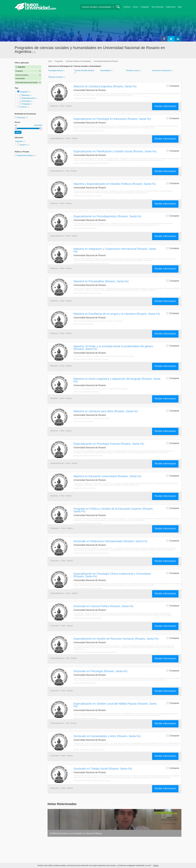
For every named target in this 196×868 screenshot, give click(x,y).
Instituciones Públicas (26, 155)
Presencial (21, 118)
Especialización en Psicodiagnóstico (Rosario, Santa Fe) (107, 216)
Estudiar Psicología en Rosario (85, 228)
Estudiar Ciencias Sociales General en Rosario (91, 163)
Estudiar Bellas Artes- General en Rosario (89, 750)
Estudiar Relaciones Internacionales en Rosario (91, 264)
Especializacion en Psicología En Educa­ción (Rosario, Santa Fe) (112, 119)
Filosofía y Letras (133, 71)
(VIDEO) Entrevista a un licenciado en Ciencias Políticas (76, 833)
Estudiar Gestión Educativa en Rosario (88, 523)
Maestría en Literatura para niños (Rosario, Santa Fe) (106, 411)
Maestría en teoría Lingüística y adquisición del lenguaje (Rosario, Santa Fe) (117, 380)
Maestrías (26, 95)
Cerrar (156, 865)
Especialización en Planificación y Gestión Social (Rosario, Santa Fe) (115, 151)
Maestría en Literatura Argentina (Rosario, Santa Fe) (105, 86)
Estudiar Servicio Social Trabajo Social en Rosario (92, 781)
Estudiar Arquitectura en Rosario (86, 718)
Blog (180, 7)
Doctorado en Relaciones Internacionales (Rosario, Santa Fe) (110, 541)
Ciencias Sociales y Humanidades (78, 61)
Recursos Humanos (56, 77)
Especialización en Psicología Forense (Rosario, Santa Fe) (109, 444)
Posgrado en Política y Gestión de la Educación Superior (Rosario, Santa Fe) (113, 510)
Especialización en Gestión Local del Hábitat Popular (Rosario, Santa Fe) (115, 705)
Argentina (19, 141)
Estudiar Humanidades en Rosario (86, 392)
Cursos (135, 7)
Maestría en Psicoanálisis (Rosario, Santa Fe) (101, 281)
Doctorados (26, 101)
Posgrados (145, 7)
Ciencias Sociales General (84, 71)
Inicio (50, 61)
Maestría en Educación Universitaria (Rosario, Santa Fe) (107, 476)
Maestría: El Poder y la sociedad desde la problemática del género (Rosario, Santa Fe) (113, 348)
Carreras (127, 7)
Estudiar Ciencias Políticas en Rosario (88, 196)
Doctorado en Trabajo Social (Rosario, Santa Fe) (103, 769)
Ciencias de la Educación (162, 71)
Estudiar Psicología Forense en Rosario (88, 456)
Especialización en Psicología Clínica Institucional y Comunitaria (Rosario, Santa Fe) (112, 575)
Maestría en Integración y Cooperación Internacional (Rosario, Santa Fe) (115, 250)
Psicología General (56, 71)
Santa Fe (23, 145)
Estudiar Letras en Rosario (83, 324)
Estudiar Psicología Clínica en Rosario (88, 293)
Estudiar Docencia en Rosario (85, 488)
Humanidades (106, 71)
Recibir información (165, 106)
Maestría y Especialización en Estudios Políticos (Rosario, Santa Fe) (115, 184)
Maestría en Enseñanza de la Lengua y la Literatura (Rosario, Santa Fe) (117, 314)
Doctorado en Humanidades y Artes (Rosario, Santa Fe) (107, 736)
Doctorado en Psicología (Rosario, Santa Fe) (100, 671)
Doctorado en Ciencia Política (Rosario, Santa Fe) (103, 606)
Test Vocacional (157, 7)
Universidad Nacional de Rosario (106, 61)
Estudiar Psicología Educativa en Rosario (89, 131)
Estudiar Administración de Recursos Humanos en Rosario (95, 652)
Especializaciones (28, 98)
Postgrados (26, 104)
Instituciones (171, 7)
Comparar (173, 86)
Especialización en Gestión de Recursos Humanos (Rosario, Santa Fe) (116, 639)
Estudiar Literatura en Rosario (85, 98)
